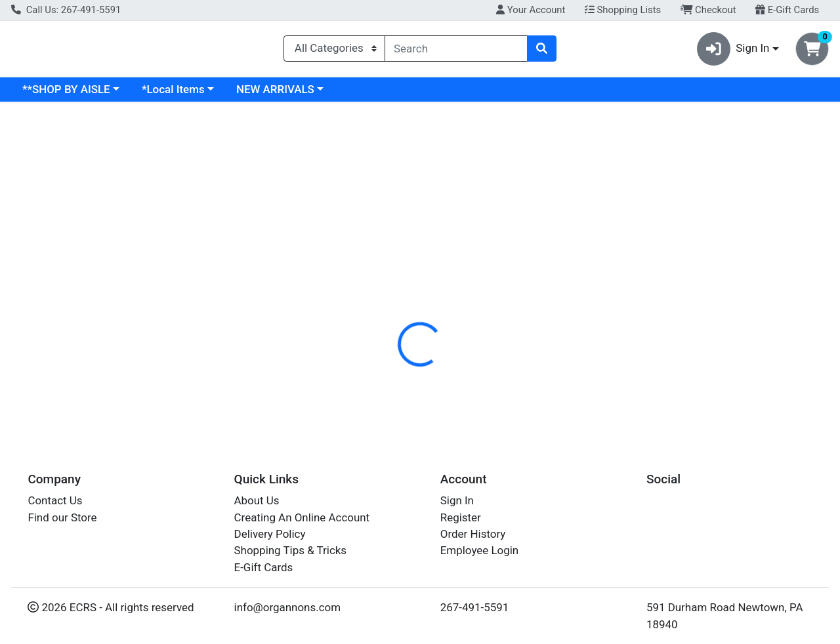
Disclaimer (511, 285)
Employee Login (479, 555)
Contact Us (55, 506)
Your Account (531, 10)
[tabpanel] (595, 366)
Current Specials (63, 94)
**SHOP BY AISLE (180, 94)
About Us (257, 506)
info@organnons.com (288, 613)
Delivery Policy (270, 538)
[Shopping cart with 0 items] (812, 51)
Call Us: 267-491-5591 (66, 10)
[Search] (456, 51)
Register (461, 522)
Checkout (708, 10)
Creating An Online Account (302, 522)
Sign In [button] (733, 51)
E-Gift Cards (787, 10)
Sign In (457, 506)
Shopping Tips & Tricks (291, 555)
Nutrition (445, 285)
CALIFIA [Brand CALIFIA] (508, 368)
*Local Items (287, 94)
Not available (713, 210)
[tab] (387, 285)
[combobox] (456, 51)
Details (387, 285)
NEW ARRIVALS (389, 94)
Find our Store (62, 522)
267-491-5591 (475, 613)
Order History (473, 538)
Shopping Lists (623, 10)
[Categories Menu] (334, 51)
